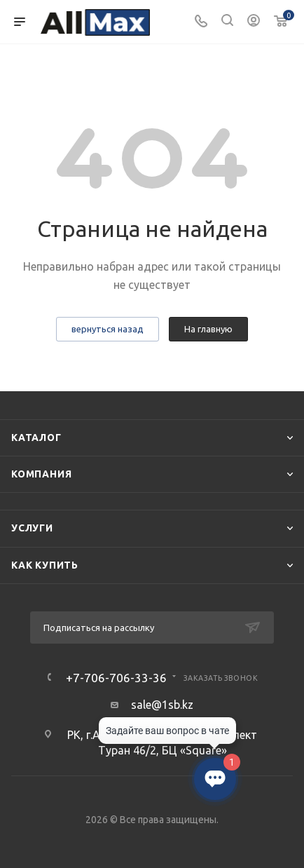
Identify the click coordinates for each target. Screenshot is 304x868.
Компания (41, 474)
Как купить (45, 565)
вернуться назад (108, 329)
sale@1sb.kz (162, 705)
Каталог (36, 438)
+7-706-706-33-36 (116, 678)
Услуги (32, 528)
